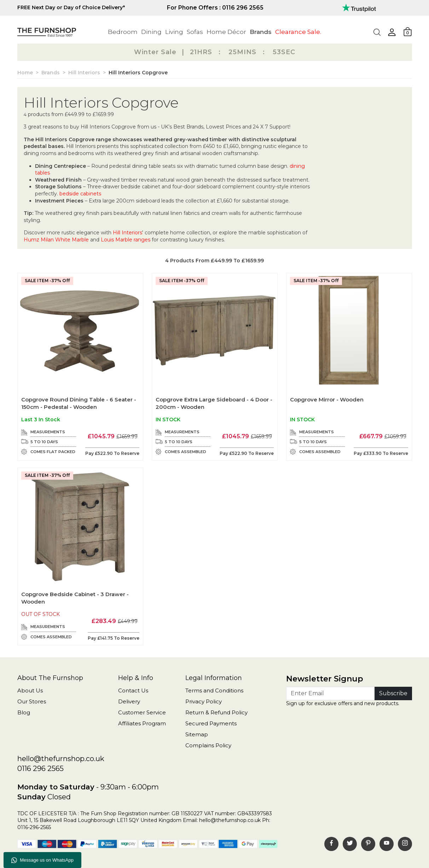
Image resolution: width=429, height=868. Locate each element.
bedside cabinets (80, 194)
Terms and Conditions (214, 690)
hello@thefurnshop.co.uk (61, 759)
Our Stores (32, 701)
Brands (261, 32)
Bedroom (123, 32)
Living (174, 32)
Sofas (195, 32)
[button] (392, 32)
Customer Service (142, 712)
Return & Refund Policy (216, 712)
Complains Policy (208, 745)
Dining (151, 32)
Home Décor (226, 32)
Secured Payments (211, 723)
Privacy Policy (204, 701)
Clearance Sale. (298, 32)
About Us (30, 690)
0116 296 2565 (40, 769)
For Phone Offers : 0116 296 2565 (215, 8)
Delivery (129, 701)
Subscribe (393, 693)
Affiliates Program (142, 723)
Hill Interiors (127, 233)
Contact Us (133, 690)
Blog (24, 712)
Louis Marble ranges (126, 240)
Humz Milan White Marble (56, 240)
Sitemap (197, 734)
